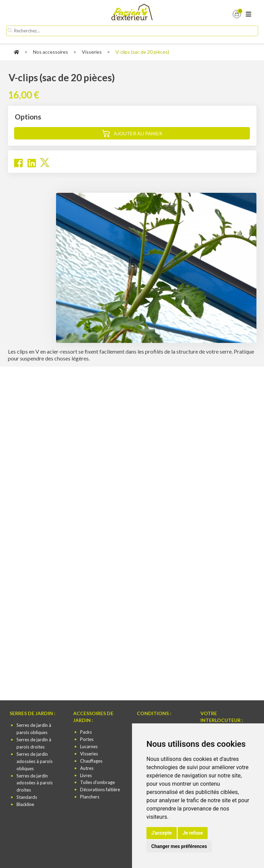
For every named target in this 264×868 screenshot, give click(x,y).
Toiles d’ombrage (97, 782)
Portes (87, 739)
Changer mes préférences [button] (179, 846)
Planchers (90, 797)
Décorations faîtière (100, 789)
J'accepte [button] (162, 833)
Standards (27, 797)
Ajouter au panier (138, 133)
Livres (86, 775)
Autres (87, 768)
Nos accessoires (51, 52)
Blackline (25, 804)
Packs (86, 732)
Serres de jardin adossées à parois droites (35, 783)
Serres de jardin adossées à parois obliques (35, 761)
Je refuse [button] (193, 833)
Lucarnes (89, 746)
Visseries (92, 52)
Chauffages (91, 761)
